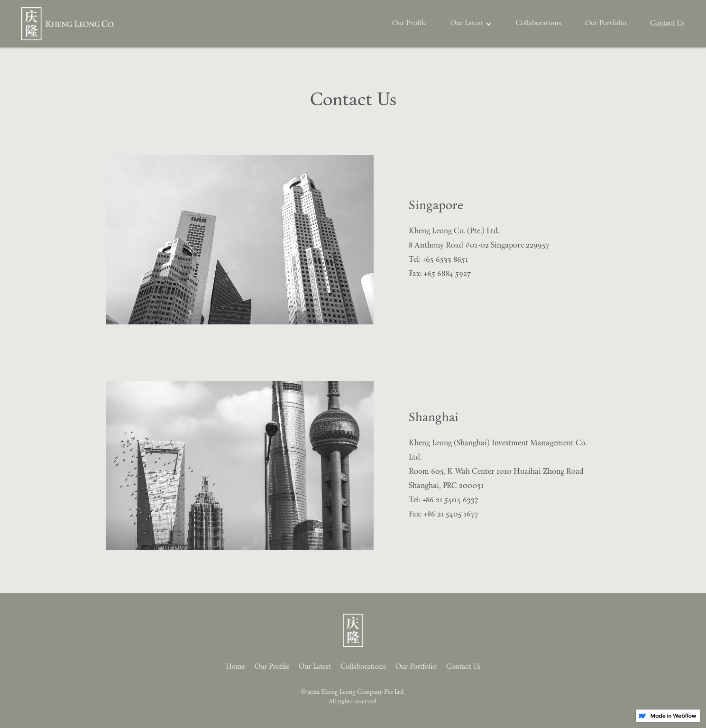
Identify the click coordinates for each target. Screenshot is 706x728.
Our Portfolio (606, 23)
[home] (68, 24)
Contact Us (667, 23)
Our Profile (409, 23)
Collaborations (539, 23)
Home (235, 667)
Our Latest (315, 667)
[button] (471, 24)
